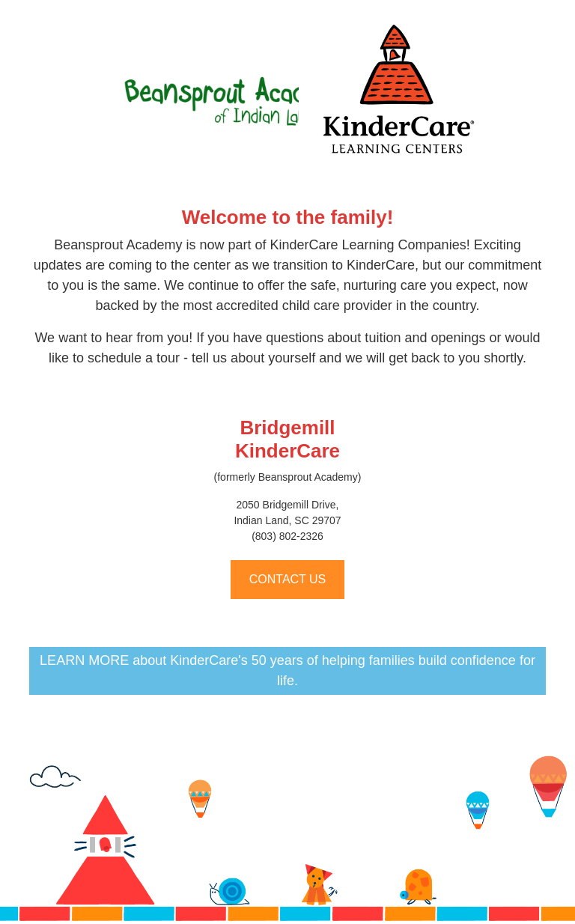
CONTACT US (288, 579)
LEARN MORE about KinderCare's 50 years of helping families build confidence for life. (287, 671)
